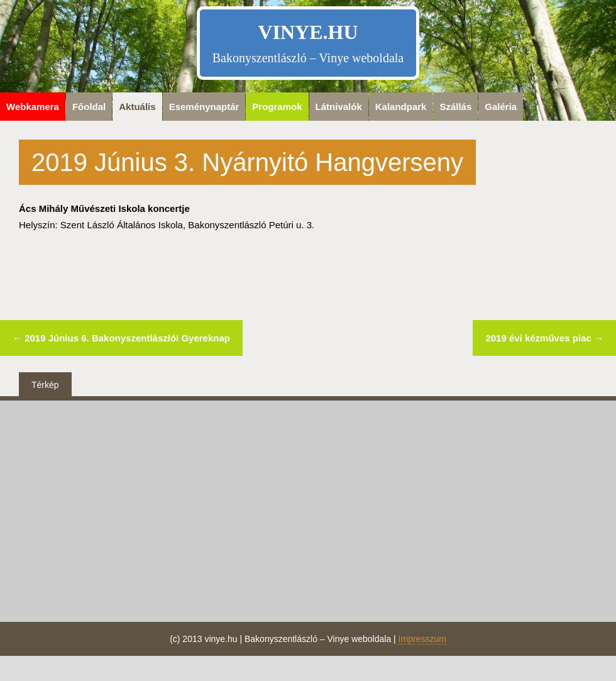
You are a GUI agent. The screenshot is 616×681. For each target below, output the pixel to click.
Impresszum (422, 639)
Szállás (455, 107)
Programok (277, 107)
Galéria (501, 107)
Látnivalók (339, 107)
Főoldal (89, 107)
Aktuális (137, 107)
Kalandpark (401, 107)
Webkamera (33, 107)
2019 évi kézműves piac (544, 338)
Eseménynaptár (204, 107)
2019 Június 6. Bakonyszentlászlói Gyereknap (121, 338)
